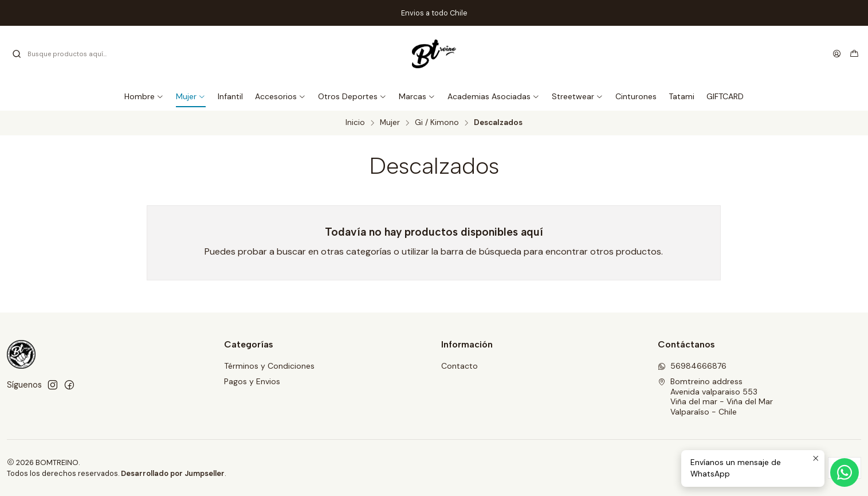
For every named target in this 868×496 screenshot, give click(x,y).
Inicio (355, 123)
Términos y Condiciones (269, 366)
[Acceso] (837, 54)
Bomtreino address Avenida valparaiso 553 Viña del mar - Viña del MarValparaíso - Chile (715, 397)
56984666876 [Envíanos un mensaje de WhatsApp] (692, 366)
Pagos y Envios (252, 381)
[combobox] (70, 54)
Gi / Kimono (437, 123)
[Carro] (854, 54)
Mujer (390, 123)
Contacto (459, 366)
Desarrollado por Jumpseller (173, 473)
